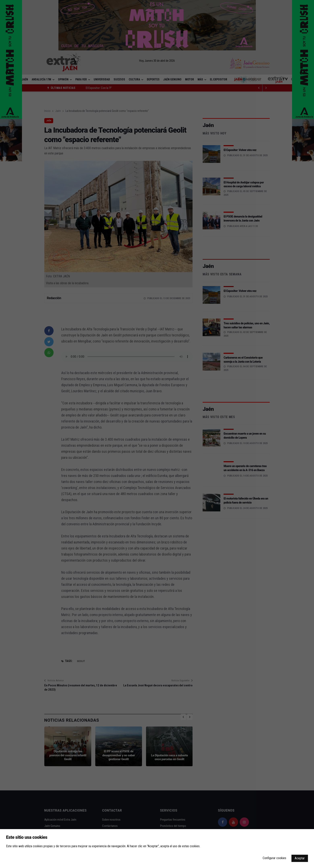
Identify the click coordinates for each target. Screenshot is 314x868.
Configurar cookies (274, 858)
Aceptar (300, 858)
